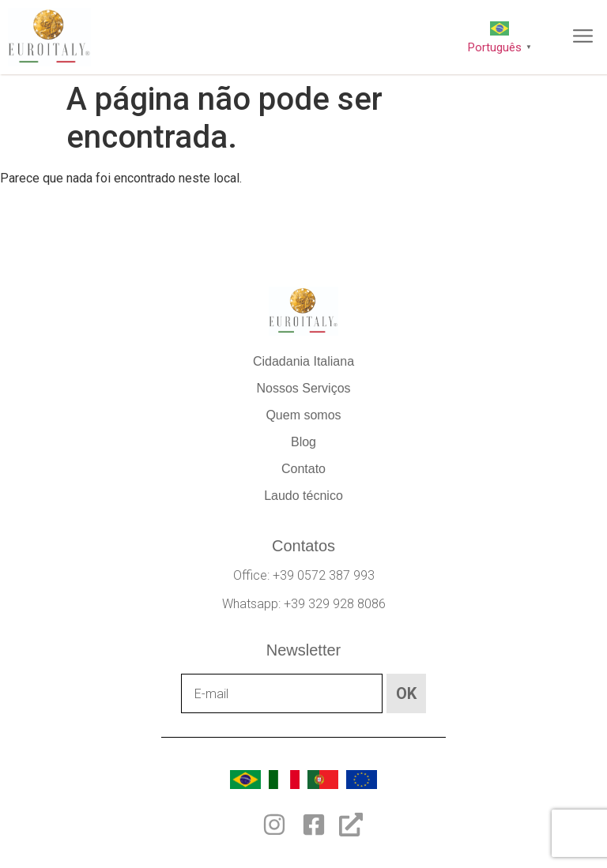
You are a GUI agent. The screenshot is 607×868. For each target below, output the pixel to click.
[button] (583, 37)
